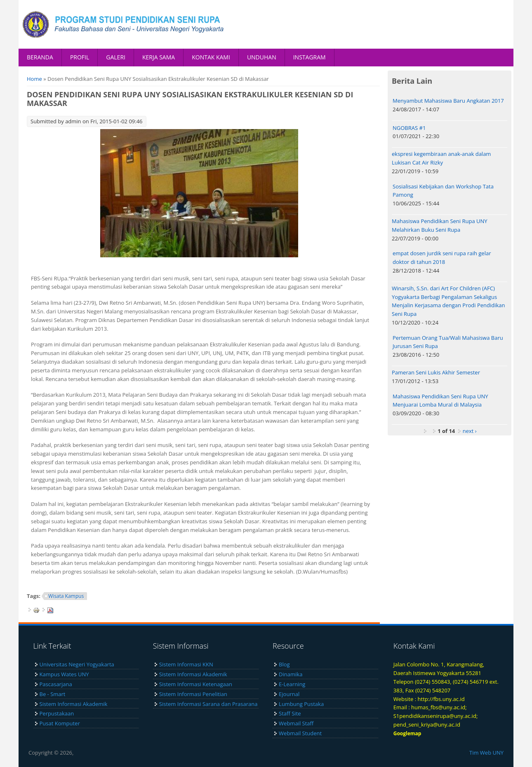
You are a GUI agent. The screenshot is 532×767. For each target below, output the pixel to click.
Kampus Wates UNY (64, 674)
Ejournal (289, 694)
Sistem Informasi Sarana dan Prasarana (208, 704)
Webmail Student (300, 733)
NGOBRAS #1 (409, 128)
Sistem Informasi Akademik (74, 704)
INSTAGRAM (310, 57)
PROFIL (80, 57)
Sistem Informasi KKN (186, 664)
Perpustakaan (57, 713)
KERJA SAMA (159, 57)
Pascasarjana (56, 684)
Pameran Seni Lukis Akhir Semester (436, 372)
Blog (284, 664)
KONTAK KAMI (211, 57)
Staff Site (290, 713)
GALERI (116, 57)
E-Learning (292, 684)
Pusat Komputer (60, 723)
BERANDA (40, 57)
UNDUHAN (262, 57)
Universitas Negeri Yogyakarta (77, 664)
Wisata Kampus (66, 596)
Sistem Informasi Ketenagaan (196, 684)
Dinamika (291, 674)
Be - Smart (53, 694)
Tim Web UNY (486, 753)
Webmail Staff (296, 723)
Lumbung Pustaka (301, 704)
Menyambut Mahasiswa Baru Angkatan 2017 (448, 101)
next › (470, 431)
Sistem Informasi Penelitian (193, 694)
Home (34, 79)
